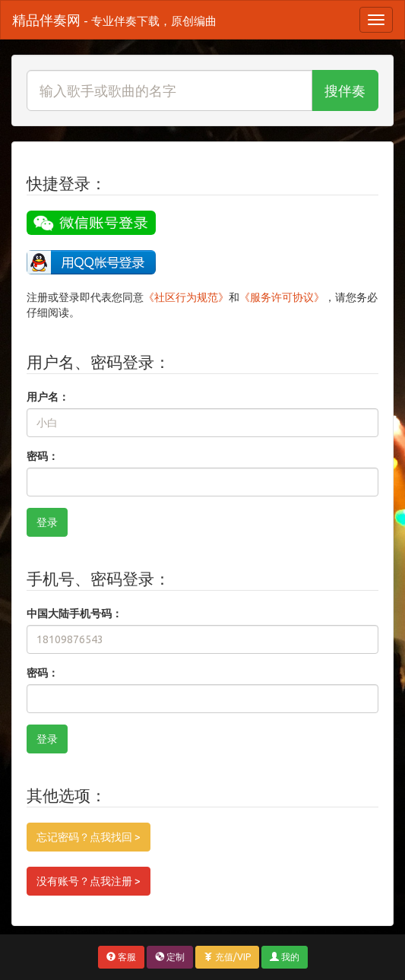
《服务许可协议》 (282, 297)
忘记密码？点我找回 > (89, 837)
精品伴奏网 (114, 20)
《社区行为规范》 (186, 297)
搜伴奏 (345, 90)
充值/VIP (227, 957)
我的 (285, 957)
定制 (170, 957)
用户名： (48, 397)
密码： (43, 456)
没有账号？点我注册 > (89, 881)
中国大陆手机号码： (74, 614)
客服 (121, 957)
